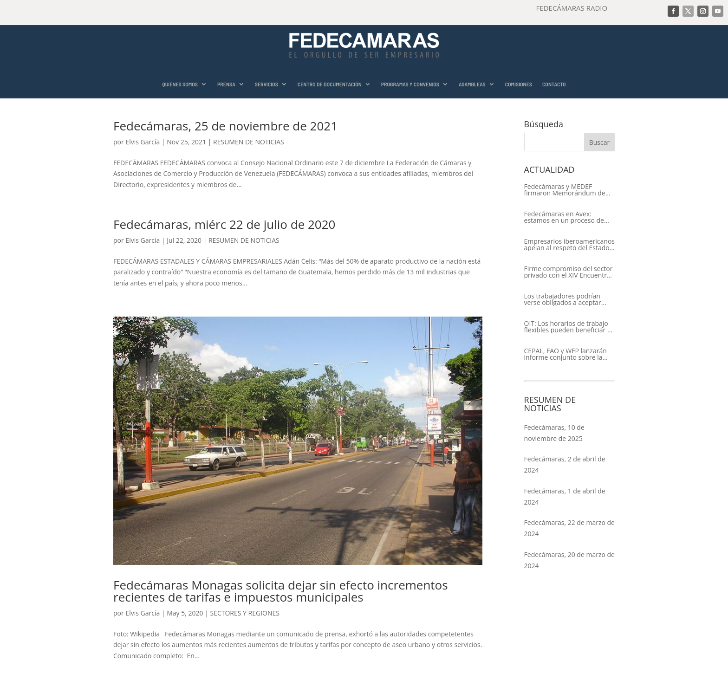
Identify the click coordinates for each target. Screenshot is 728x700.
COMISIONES (519, 84)
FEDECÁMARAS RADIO (572, 8)
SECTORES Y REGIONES (244, 613)
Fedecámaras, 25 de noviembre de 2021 (225, 126)
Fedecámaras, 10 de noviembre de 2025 (554, 433)
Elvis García (143, 142)
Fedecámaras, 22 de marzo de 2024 (569, 528)
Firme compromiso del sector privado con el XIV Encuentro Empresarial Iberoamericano (569, 272)
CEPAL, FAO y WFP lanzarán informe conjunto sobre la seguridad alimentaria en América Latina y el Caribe (565, 354)
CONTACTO (554, 84)
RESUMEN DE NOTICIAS (249, 142)
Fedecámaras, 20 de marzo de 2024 (569, 560)
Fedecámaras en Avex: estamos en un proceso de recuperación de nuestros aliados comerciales (564, 217)
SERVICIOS (266, 84)
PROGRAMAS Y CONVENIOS (410, 84)
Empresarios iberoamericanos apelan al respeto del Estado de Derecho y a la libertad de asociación (569, 245)
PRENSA (226, 84)
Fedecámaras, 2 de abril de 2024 (565, 464)
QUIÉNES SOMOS (180, 84)
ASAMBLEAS (472, 84)
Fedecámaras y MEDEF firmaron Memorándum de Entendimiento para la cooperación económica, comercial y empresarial (565, 190)
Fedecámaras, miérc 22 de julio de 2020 (224, 224)
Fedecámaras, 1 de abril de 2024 (565, 496)
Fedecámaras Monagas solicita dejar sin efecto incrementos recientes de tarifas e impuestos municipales (281, 591)
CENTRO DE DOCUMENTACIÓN (330, 84)
